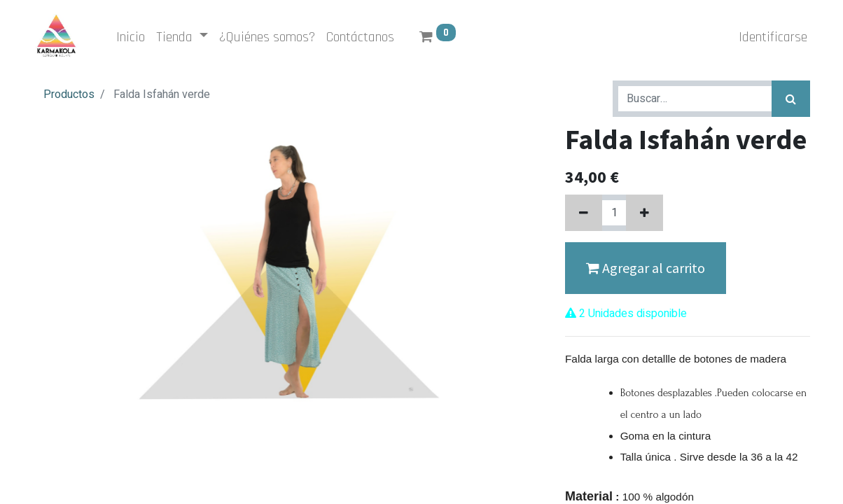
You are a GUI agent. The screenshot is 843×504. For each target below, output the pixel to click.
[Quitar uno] (584, 213)
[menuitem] (133, 37)
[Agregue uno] (645, 213)
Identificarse (770, 37)
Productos (69, 94)
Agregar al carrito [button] (646, 268)
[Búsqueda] (791, 99)
